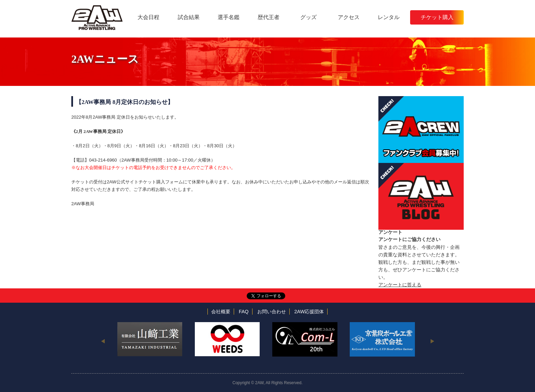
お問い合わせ (272, 312)
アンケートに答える (400, 285)
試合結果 (189, 17)
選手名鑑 (229, 17)
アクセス (349, 17)
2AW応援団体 (309, 312)
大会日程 (148, 17)
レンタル (389, 17)
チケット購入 (437, 17)
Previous (103, 341)
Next (432, 341)
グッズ (308, 17)
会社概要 (221, 312)
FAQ (244, 312)
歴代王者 (269, 17)
